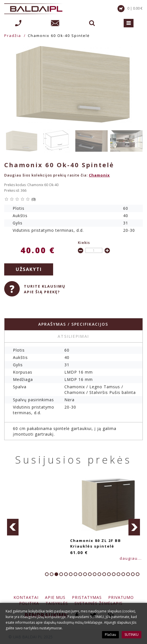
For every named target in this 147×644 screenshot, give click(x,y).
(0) (33, 199)
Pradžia (13, 36)
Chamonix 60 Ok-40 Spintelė (59, 36)
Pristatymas (87, 597)
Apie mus (55, 597)
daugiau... (29, 558)
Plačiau (110, 635)
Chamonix (99, 175)
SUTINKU (132, 635)
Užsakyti (29, 269)
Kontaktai (26, 597)
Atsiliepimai (73, 336)
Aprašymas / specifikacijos (73, 324)
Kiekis (84, 242)
